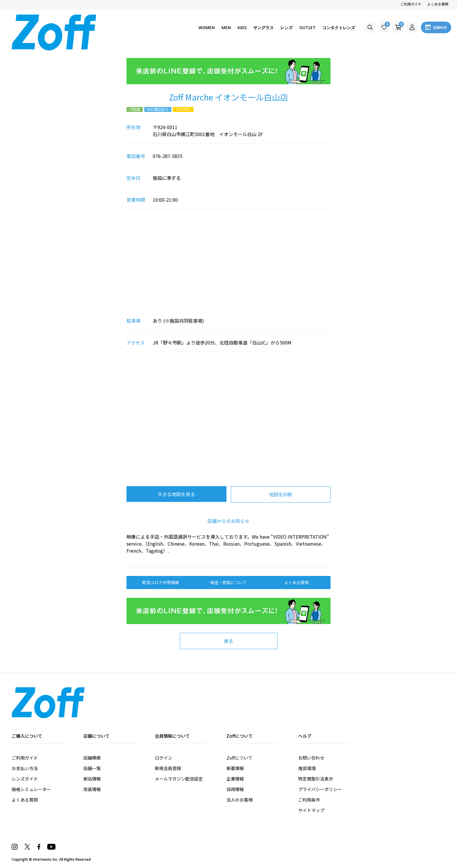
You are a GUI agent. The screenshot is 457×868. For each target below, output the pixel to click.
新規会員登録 (168, 768)
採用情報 (235, 789)
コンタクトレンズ (339, 28)
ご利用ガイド (411, 4)
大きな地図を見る (176, 494)
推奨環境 (307, 768)
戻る (228, 641)
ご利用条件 (309, 800)
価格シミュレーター (31, 789)
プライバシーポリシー (320, 789)
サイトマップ (311, 810)
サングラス (263, 28)
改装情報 (92, 789)
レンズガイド (25, 779)
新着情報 (235, 768)
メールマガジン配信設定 (179, 779)
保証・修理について (228, 582)
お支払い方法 (25, 768)
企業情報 (235, 779)
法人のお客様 (240, 800)
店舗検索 (92, 758)
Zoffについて (239, 758)
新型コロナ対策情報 (161, 582)
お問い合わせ (311, 758)
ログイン (164, 758)
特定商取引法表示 (316, 779)
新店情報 (92, 779)
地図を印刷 (281, 494)
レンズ (286, 28)
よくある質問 (438, 4)
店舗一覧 (92, 768)
